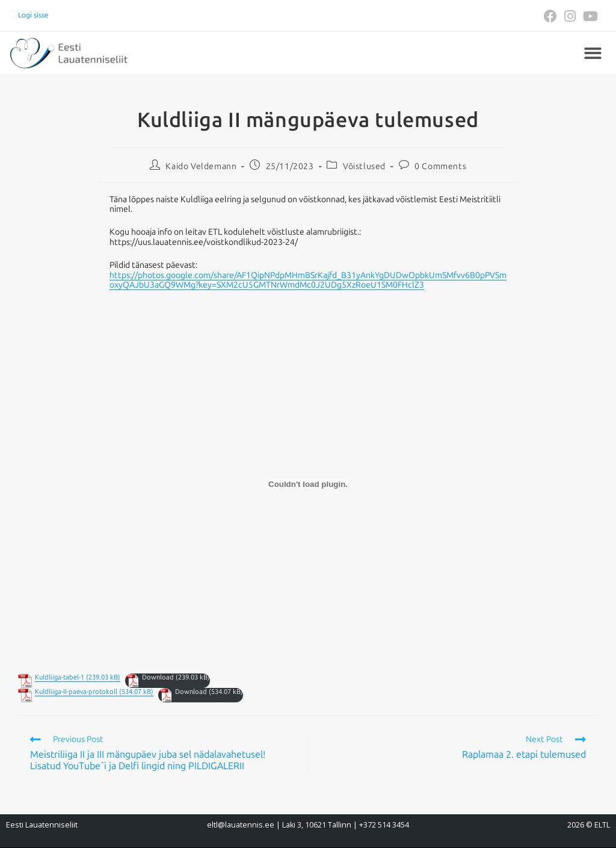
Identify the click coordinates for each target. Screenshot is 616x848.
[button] (593, 53)
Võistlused (364, 166)
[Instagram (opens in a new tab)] (570, 16)
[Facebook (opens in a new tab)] (550, 16)
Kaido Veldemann (201, 166)
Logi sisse (33, 15)
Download (158, 677)
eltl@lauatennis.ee (241, 825)
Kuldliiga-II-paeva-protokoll (76, 692)
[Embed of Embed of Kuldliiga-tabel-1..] (308, 484)
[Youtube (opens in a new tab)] (589, 16)
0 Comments (440, 166)
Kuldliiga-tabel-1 (60, 677)
